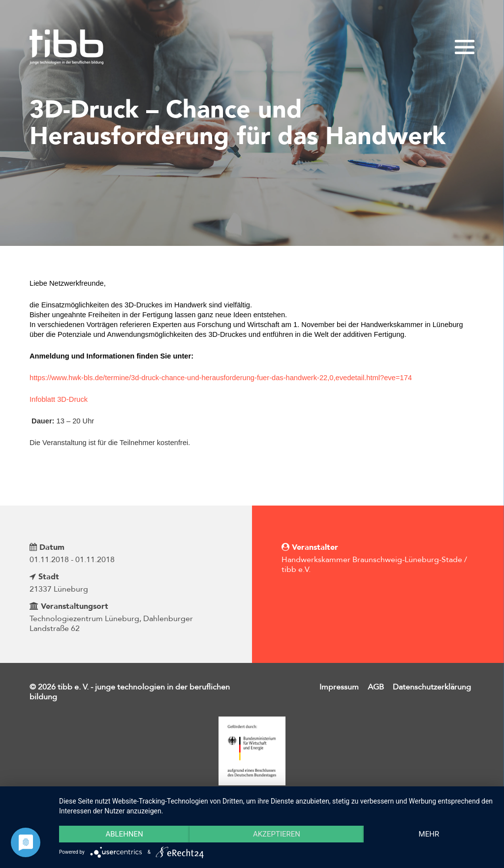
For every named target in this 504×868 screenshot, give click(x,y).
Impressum (339, 687)
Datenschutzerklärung (432, 687)
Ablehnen (124, 834)
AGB (376, 687)
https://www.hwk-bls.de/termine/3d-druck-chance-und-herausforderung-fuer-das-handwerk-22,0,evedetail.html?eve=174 (222, 378)
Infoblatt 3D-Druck (59, 399)
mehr (429, 834)
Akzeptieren (277, 834)
